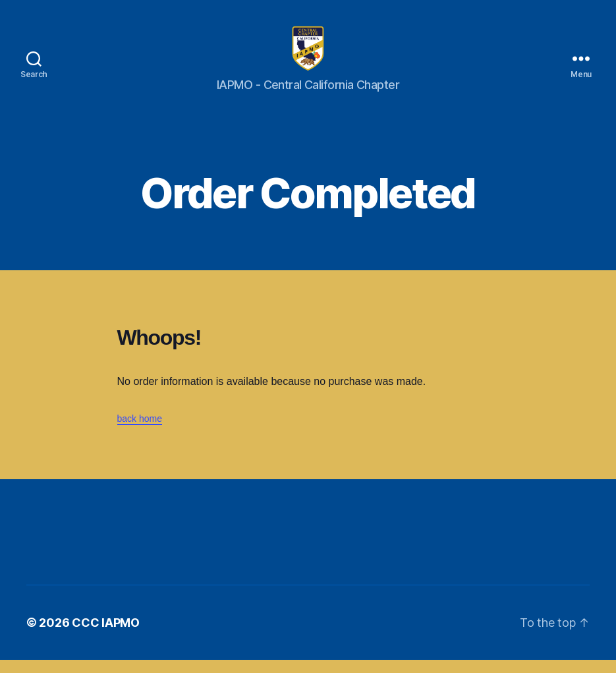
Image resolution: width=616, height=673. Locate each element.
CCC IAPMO (106, 636)
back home (140, 432)
